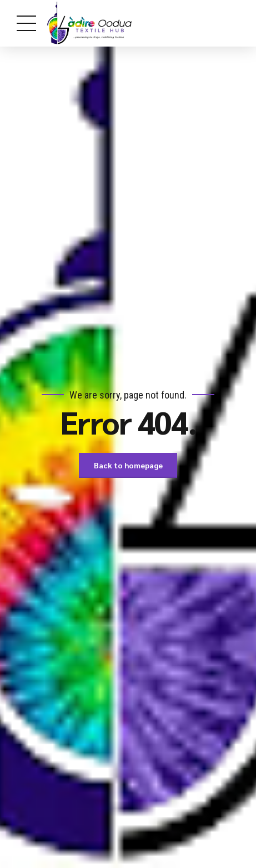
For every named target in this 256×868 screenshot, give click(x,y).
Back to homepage (128, 465)
